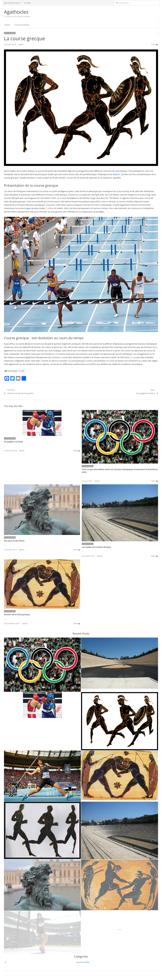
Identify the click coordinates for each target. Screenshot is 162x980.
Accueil (27, 3)
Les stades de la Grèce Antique (96, 547)
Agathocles (16, 12)
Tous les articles (22, 25)
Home (7, 25)
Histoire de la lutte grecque (17, 614)
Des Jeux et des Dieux (14, 541)
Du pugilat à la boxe (13, 442)
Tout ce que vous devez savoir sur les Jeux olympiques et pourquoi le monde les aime (120, 471)
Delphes (116, 174)
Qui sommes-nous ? (12, 3)
